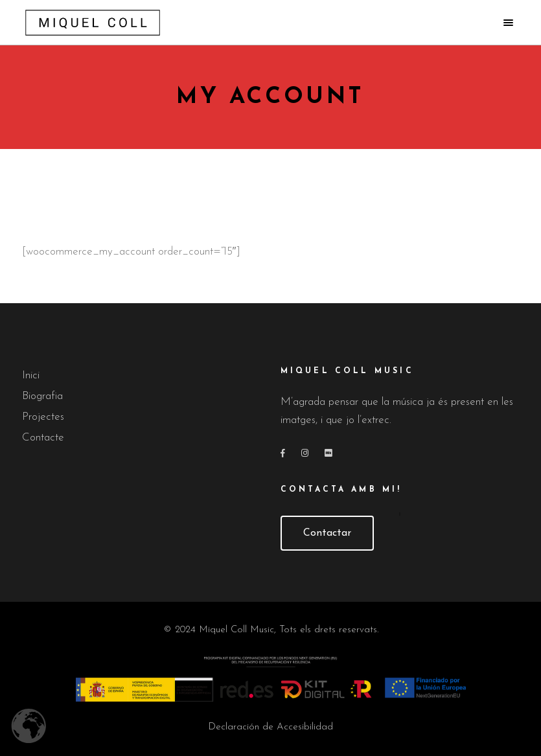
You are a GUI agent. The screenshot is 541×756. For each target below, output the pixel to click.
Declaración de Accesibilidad (270, 727)
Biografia (42, 396)
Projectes (43, 417)
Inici (31, 375)
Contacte (43, 438)
